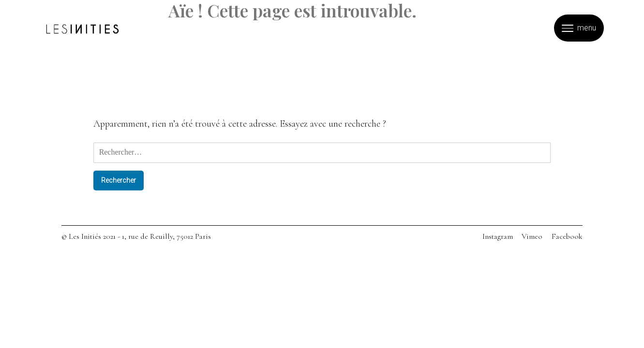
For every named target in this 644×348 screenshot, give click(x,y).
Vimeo (532, 236)
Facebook (567, 236)
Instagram (498, 236)
